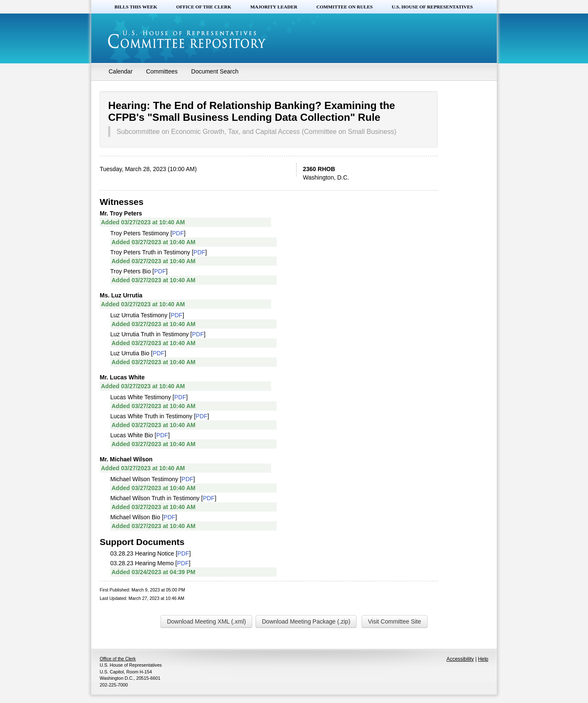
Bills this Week (136, 7)
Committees (162, 71)
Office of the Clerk (204, 7)
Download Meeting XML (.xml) (206, 621)
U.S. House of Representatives (432, 7)
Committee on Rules (344, 7)
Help (483, 659)
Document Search (215, 71)
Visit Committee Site (395, 621)
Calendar (121, 71)
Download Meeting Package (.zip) (306, 621)
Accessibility (460, 659)
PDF (178, 233)
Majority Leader (274, 7)
